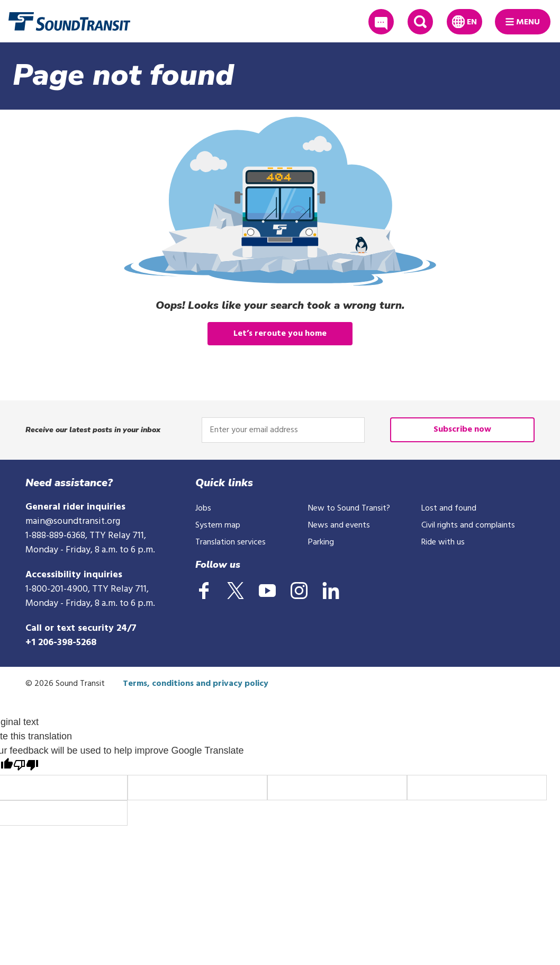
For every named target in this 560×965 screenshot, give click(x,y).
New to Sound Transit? (349, 508)
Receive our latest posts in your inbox (93, 430)
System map (218, 525)
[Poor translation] (26, 766)
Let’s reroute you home (280, 334)
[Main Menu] (523, 22)
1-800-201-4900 (57, 589)
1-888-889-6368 (55, 536)
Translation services (231, 542)
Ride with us (443, 542)
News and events (339, 525)
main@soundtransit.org (73, 521)
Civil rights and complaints (468, 525)
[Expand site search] (420, 22)
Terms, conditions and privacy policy (196, 684)
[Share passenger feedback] (381, 22)
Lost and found (449, 508)
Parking (321, 542)
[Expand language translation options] (464, 22)
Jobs (203, 508)
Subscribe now (462, 430)
